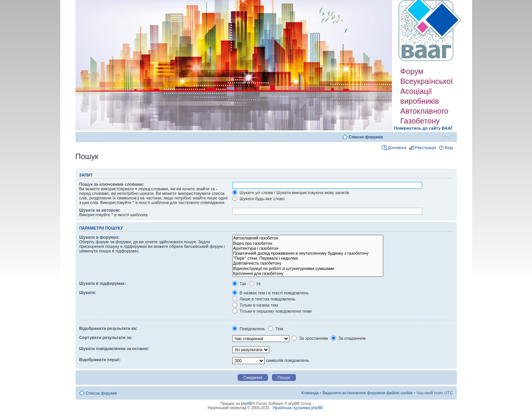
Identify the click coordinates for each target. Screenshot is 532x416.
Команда (310, 393)
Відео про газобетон (308, 243)
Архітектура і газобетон (308, 248)
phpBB (247, 404)
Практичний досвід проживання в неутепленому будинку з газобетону (308, 253)
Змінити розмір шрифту (448, 135)
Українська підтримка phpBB (297, 408)
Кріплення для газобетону (308, 274)
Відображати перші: (100, 360)
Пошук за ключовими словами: (112, 184)
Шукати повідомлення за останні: (114, 349)
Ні (255, 284)
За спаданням (348, 338)
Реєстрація (426, 148)
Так (239, 284)
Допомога (397, 148)
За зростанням (310, 338)
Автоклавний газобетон (308, 238)
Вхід (449, 148)
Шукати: (88, 292)
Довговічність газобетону (308, 263)
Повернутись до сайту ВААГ (424, 128)
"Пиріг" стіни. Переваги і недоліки (308, 258)
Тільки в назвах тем (255, 305)
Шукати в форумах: (100, 237)
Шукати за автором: (100, 210)
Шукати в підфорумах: (103, 283)
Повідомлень (249, 329)
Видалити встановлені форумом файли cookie (367, 393)
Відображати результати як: (108, 328)
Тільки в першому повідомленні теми (272, 311)
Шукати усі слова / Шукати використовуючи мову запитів (291, 193)
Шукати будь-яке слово (258, 199)
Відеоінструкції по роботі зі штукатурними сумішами (308, 269)
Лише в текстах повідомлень (264, 299)
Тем (276, 329)
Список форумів (366, 137)
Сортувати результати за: (106, 337)
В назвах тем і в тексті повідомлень (270, 293)
